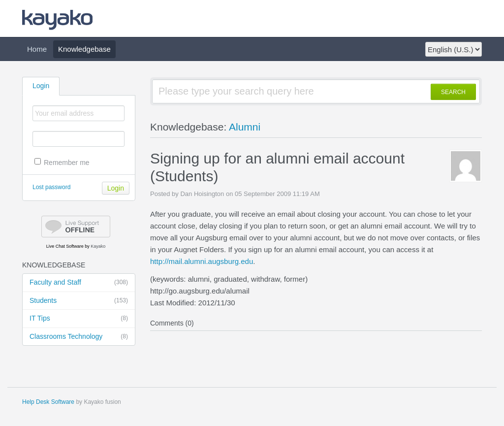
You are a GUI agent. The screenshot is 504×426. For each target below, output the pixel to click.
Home (37, 49)
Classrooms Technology (79, 337)
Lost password (51, 187)
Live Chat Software (65, 246)
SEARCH (453, 92)
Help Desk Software (48, 402)
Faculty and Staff (79, 283)
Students (79, 301)
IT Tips (79, 319)
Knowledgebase (84, 49)
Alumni (245, 127)
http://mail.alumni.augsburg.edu (202, 261)
